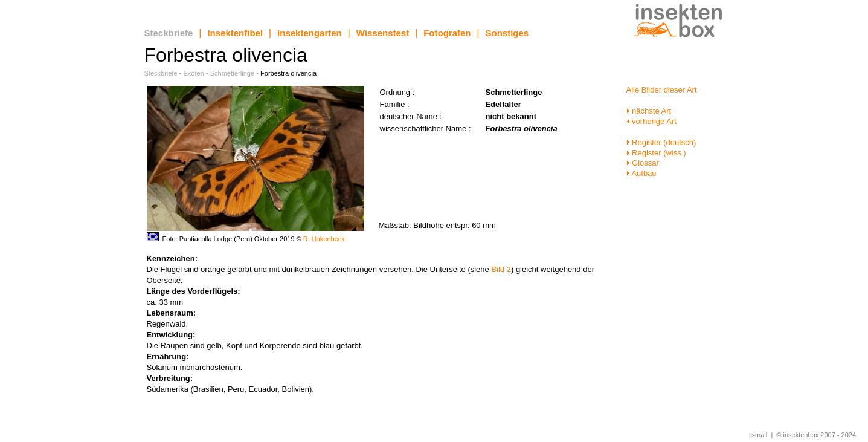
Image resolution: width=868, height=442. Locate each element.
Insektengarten (310, 33)
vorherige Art (651, 121)
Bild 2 (501, 269)
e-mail (758, 435)
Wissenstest (383, 33)
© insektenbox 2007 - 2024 (816, 435)
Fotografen (447, 33)
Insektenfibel (235, 33)
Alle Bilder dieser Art (662, 90)
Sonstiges (507, 33)
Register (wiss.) (656, 153)
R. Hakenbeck (324, 239)
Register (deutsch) (661, 142)
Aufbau (641, 173)
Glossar (643, 163)
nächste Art (649, 111)
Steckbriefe (169, 33)
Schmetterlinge (232, 73)
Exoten (194, 73)
